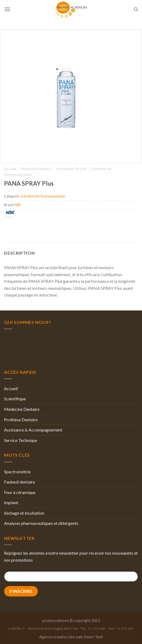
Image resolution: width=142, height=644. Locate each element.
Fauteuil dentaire (19, 482)
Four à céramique (20, 492)
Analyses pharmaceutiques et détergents (41, 523)
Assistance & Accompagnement (33, 430)
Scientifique (15, 399)
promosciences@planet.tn (52, 629)
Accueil (10, 169)
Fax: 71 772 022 (121, 629)
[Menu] (7, 9)
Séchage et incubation (24, 513)
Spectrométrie (17, 472)
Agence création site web (61, 637)
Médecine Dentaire (36, 169)
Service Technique (21, 440)
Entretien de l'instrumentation (43, 196)
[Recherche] (136, 9)
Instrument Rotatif (72, 169)
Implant (11, 502)
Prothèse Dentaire (21, 420)
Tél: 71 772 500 (93, 629)
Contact (16, 629)
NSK (18, 205)
